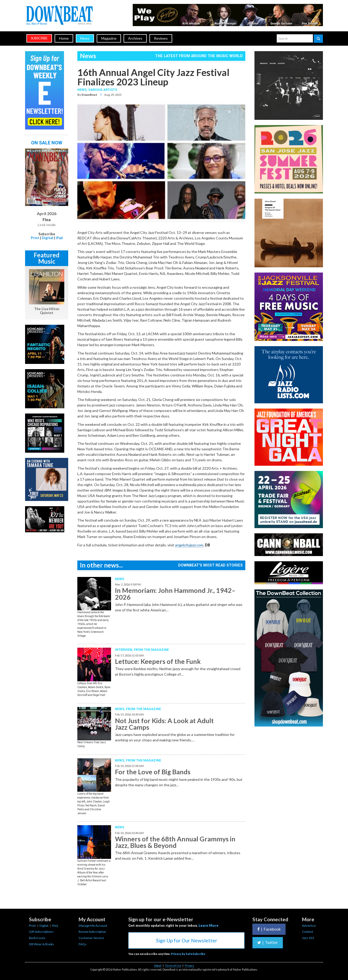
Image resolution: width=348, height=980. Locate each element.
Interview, (124, 650)
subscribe (39, 38)
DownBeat (89, 95)
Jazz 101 (308, 938)
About (158, 966)
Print (35, 238)
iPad (59, 238)
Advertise (309, 926)
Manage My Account (93, 926)
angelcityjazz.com (189, 545)
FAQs (83, 944)
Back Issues (37, 938)
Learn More (208, 925)
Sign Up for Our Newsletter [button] (187, 940)
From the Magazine (151, 650)
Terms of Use (173, 966)
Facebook (269, 929)
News (85, 38)
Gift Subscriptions (41, 932)
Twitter (268, 942)
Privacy (189, 966)
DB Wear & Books (42, 944)
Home (64, 38)
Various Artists (103, 90)
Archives (135, 38)
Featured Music (47, 258)
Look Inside (47, 225)
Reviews (161, 38)
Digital (47, 238)
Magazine (109, 38)
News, (83, 90)
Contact (308, 932)
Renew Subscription (92, 932)
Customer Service (91, 938)
